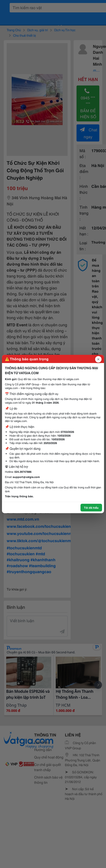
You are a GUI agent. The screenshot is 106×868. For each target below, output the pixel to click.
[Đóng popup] (98, 359)
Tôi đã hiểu (91, 507)
